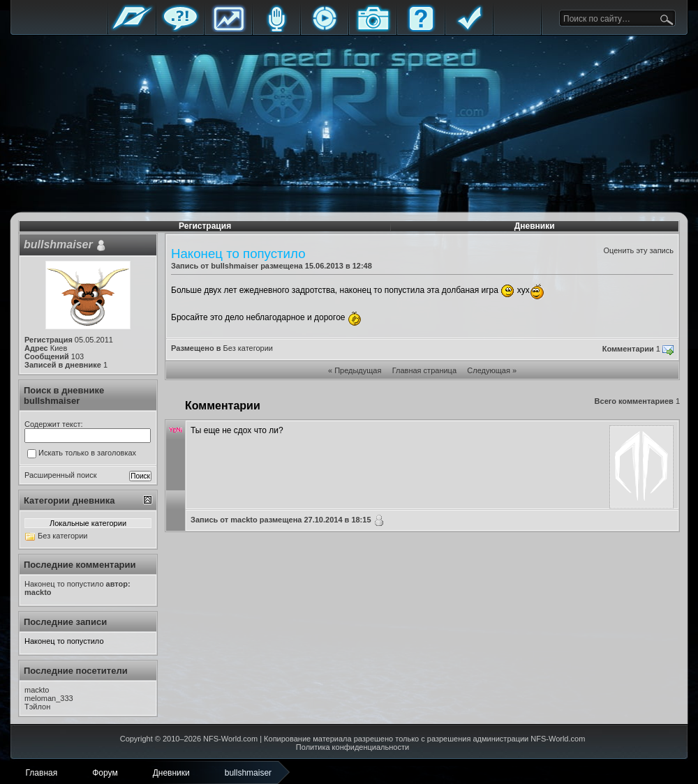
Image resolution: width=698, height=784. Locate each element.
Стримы (325, 30)
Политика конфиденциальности (352, 747)
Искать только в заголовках (82, 453)
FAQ (421, 30)
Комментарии (628, 349)
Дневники (535, 226)
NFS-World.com (230, 739)
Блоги (276, 30)
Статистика (228, 30)
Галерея (373, 30)
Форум (180, 30)
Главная (132, 30)
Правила (469, 30)
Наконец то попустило (64, 641)
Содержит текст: (54, 424)
